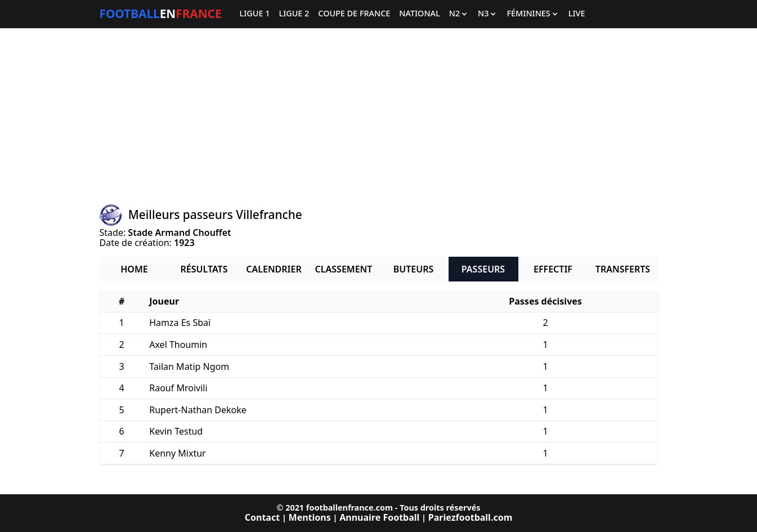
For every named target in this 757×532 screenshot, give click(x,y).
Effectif (553, 269)
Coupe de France (354, 14)
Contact (262, 517)
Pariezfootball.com (470, 517)
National (419, 14)
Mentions (310, 517)
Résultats (204, 269)
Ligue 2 (294, 14)
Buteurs (414, 269)
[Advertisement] (379, 116)
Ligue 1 (255, 14)
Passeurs (483, 269)
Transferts (623, 269)
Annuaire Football (379, 517)
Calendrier (274, 269)
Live (577, 14)
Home (134, 269)
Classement (344, 269)
